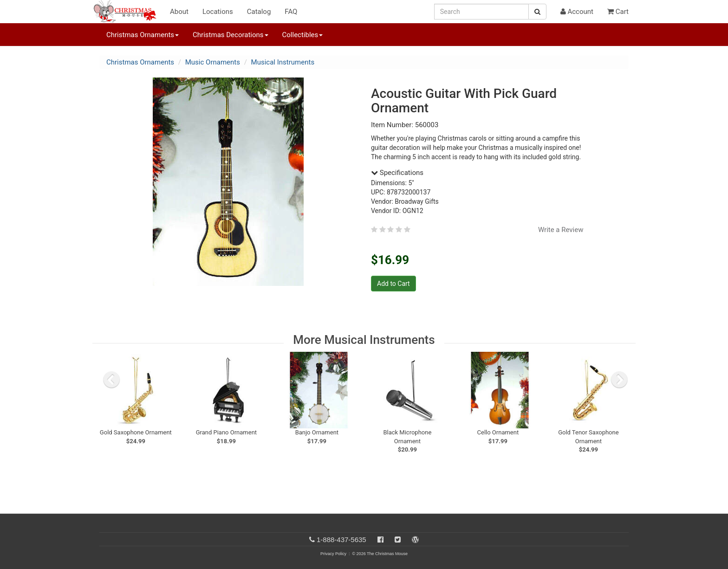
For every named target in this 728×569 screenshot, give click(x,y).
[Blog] (415, 540)
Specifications (397, 173)
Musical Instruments (283, 62)
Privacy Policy (333, 554)
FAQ (291, 12)
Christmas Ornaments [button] (143, 35)
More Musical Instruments (364, 340)
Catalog (259, 12)
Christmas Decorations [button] (230, 35)
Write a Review (561, 230)
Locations (218, 12)
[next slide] (619, 380)
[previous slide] (111, 380)
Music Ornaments (213, 62)
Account (577, 12)
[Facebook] (380, 540)
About (179, 12)
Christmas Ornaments (140, 62)
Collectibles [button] (303, 35)
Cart (618, 12)
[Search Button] (537, 12)
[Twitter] (398, 540)
